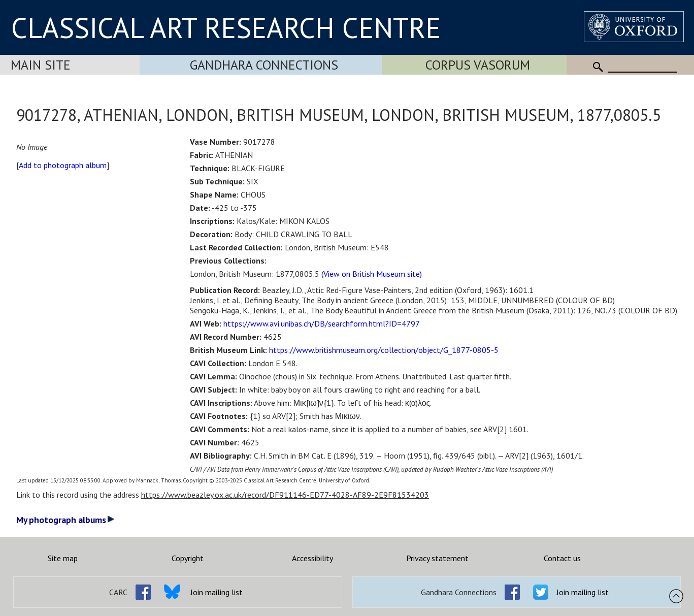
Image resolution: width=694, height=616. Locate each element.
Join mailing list (217, 592)
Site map (63, 558)
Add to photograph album (63, 165)
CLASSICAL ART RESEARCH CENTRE (226, 27)
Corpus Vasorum (478, 65)
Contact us (562, 558)
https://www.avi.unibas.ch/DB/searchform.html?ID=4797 (322, 323)
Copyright (188, 558)
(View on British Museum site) (372, 274)
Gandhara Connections (264, 65)
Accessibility (312, 558)
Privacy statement (437, 558)
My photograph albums (65, 520)
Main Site (41, 65)
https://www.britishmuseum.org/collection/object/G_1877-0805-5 (384, 350)
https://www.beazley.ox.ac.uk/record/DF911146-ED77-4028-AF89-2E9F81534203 (285, 495)
